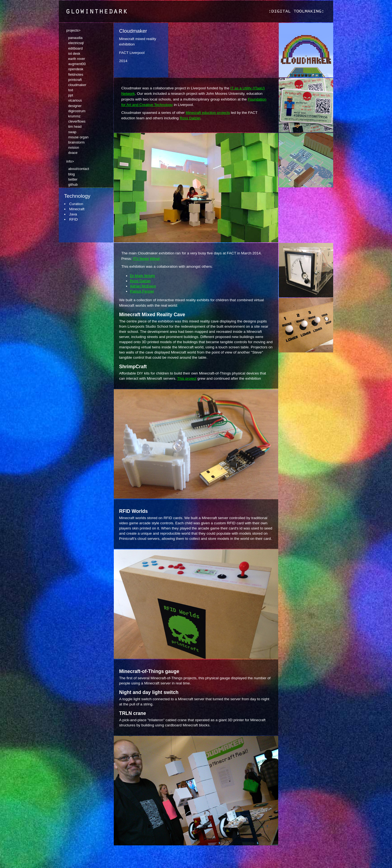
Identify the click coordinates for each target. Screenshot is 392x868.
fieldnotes (76, 74)
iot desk (74, 54)
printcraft (75, 80)
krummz (75, 116)
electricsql (76, 43)
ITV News (141, 259)
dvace (73, 153)
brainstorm (76, 142)
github (73, 185)
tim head (75, 127)
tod (71, 90)
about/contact (79, 169)
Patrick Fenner (142, 291)
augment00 (77, 64)
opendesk (76, 69)
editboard (76, 48)
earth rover (77, 59)
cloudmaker (77, 85)
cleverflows (77, 121)
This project (187, 378)
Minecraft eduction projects (208, 113)
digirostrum (77, 111)
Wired (155, 259)
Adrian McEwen (143, 286)
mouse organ (79, 137)
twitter (73, 179)
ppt (71, 95)
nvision (74, 147)
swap (72, 132)
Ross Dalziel (190, 118)
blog (72, 174)
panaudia (76, 38)
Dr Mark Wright (143, 276)
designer (75, 106)
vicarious (75, 100)
